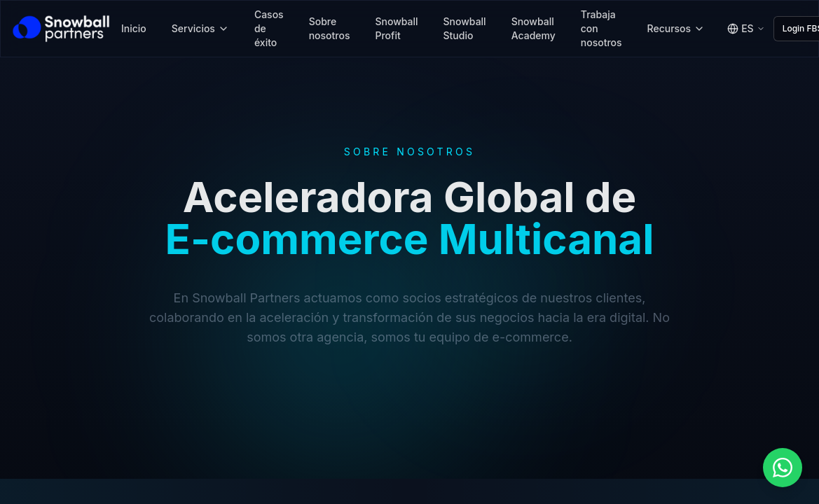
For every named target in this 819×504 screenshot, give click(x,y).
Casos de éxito (269, 28)
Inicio (134, 28)
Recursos (676, 28)
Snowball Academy (534, 28)
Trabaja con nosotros (601, 28)
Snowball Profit (396, 28)
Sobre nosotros (330, 28)
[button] (783, 468)
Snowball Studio (465, 28)
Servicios (200, 28)
